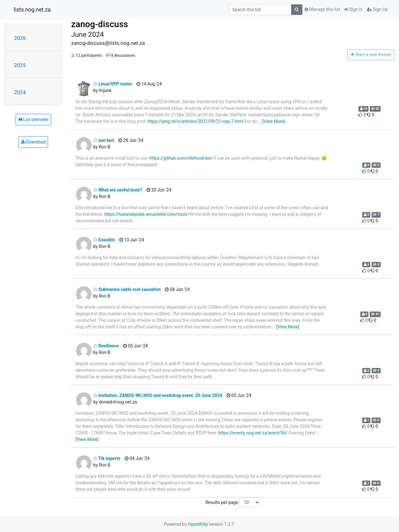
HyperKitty (198, 524)
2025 (20, 65)
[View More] (274, 121)
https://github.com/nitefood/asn (181, 158)
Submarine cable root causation (127, 289)
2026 (20, 38)
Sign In (353, 9)
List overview (33, 119)
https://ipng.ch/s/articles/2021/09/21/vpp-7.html (195, 121)
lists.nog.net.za (32, 10)
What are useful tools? (118, 190)
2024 (20, 92)
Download (33, 142)
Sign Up (377, 9)
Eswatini (104, 240)
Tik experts (107, 458)
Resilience (106, 346)
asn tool (104, 140)
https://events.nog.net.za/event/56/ (253, 433)
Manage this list (322, 9)
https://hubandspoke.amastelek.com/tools (146, 214)
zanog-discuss (99, 24)
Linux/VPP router (113, 84)
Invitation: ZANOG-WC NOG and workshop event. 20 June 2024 (158, 395)
